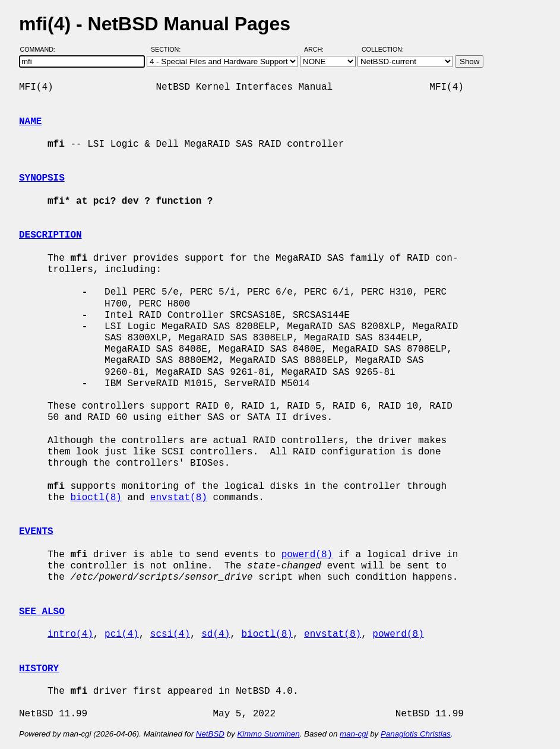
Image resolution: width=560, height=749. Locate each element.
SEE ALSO (42, 612)
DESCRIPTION (50, 235)
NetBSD (210, 734)
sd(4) (216, 634)
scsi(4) (170, 634)
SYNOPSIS (42, 178)
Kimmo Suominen (268, 734)
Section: (168, 49)
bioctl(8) (96, 498)
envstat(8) (179, 498)
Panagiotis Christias (416, 734)
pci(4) (122, 634)
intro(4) (70, 634)
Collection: (383, 49)
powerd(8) (307, 555)
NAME (30, 122)
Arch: (319, 49)
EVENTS (36, 532)
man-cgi (354, 734)
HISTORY (39, 669)
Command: (41, 49)
